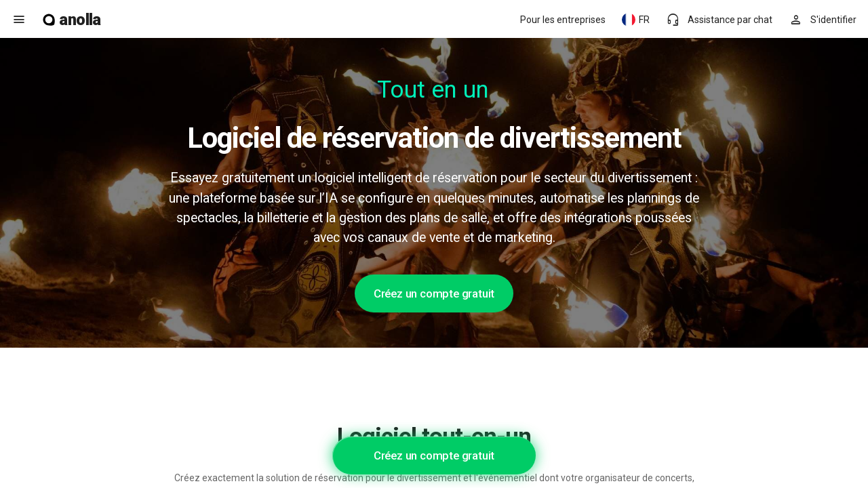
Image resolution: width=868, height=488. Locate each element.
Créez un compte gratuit (434, 293)
